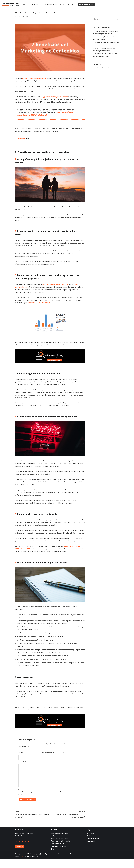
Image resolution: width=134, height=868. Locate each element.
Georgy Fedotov (50, 4)
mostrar (29, 139)
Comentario (23, 770)
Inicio (25, 4)
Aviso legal (90, 842)
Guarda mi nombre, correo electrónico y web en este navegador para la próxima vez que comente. (49, 802)
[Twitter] (23, 850)
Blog (62, 4)
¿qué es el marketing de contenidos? (56, 97)
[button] (39, 4)
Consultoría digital (57, 853)
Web (63, 761)
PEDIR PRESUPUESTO (86, 4)
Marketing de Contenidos (101, 68)
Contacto (72, 4)
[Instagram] (26, 850)
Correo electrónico (47, 761)
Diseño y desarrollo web (59, 842)
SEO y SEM (55, 845)
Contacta (20, 856)
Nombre (22, 761)
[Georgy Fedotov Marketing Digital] (11, 4)
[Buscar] (104, 19)
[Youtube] (29, 850)
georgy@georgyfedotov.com (25, 842)
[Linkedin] (19, 850)
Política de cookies (93, 847)
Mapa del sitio (92, 850)
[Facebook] (16, 850)
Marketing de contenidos (60, 847)
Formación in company (59, 855)
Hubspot (43, 116)
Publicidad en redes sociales (61, 850)
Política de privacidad (94, 845)
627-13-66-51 (20, 845)
